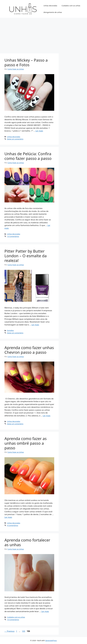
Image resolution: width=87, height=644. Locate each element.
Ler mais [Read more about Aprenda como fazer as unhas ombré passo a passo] (8, 517)
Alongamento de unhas (53, 12)
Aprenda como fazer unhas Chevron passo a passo (29, 350)
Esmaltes (10, 330)
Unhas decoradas (50, 6)
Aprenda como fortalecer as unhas (27, 542)
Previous (9, 631)
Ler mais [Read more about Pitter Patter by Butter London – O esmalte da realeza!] (35, 325)
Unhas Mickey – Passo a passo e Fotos (26, 62)
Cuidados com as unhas (71, 6)
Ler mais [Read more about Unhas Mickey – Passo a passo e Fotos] (39, 131)
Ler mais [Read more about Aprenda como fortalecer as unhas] (45, 611)
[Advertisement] (43, 34)
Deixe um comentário (15, 139)
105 (24, 631)
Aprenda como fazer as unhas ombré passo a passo (26, 443)
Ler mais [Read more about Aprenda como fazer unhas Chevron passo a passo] (47, 416)
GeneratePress (51, 640)
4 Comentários (13, 525)
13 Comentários (13, 236)
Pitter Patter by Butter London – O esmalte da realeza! (26, 256)
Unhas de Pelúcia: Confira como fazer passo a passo (28, 156)
